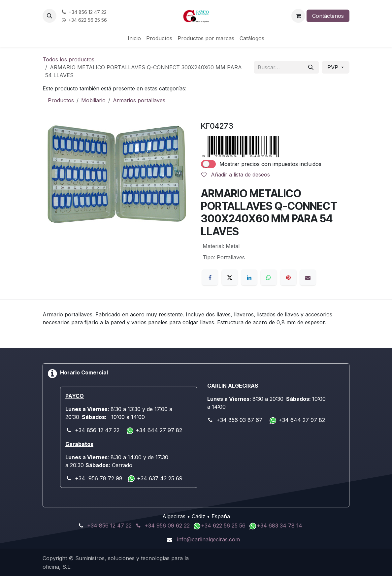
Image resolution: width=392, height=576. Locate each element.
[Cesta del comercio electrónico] (298, 16)
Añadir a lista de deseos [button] (236, 175)
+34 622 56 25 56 (224, 526)
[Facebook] (210, 277)
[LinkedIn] (249, 277)
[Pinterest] (288, 277)
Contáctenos (328, 16)
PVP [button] (334, 67)
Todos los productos (68, 59)
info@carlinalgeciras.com (209, 539)
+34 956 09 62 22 (167, 526)
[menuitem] (134, 38)
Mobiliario (93, 100)
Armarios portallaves (139, 100)
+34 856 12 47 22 (109, 526)
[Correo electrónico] (308, 277)
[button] (49, 16)
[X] (230, 277)
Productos (61, 100)
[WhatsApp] (269, 277)
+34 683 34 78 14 (279, 526)
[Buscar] (311, 67)
